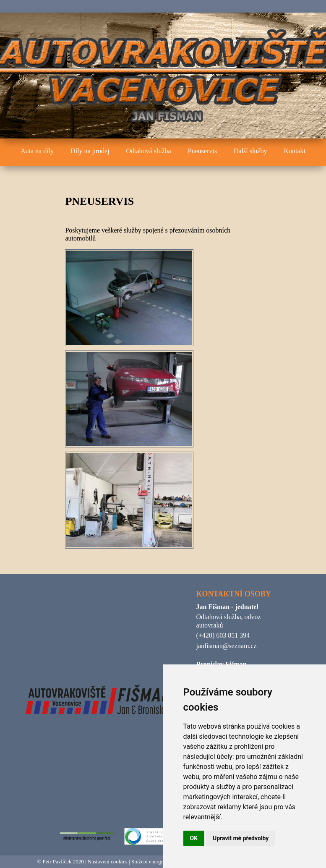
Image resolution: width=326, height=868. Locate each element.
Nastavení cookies (108, 861)
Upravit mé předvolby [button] (241, 838)
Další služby (250, 151)
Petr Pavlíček (57, 861)
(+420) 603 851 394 (223, 635)
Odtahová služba (149, 151)
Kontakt (295, 151)
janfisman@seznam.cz (227, 646)
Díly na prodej (90, 151)
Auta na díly (37, 151)
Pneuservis (202, 151)
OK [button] (194, 838)
